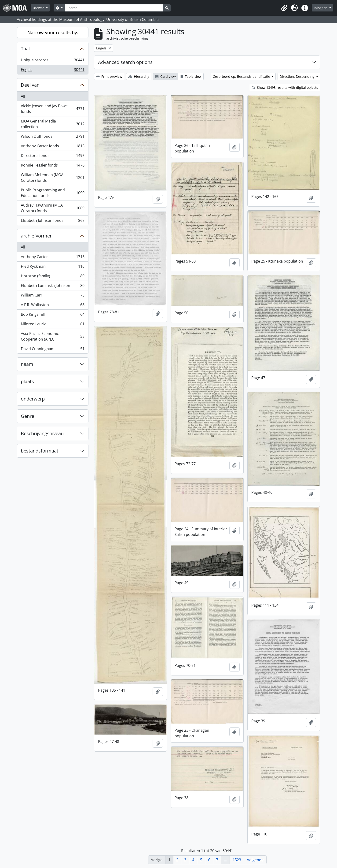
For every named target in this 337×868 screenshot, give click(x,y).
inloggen (321, 8)
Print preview (109, 76)
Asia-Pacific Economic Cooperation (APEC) (53, 336)
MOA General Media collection (53, 124)
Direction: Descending (297, 76)
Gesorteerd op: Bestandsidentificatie (242, 76)
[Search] (114, 8)
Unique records (53, 61)
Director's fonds (53, 157)
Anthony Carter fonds (53, 147)
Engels (53, 70)
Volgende (255, 860)
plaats (27, 381)
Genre (27, 416)
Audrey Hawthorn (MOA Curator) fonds (53, 208)
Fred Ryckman (53, 267)
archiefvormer (36, 236)
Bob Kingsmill (53, 315)
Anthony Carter (53, 258)
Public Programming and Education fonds (53, 193)
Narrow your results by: (53, 32)
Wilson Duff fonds (53, 137)
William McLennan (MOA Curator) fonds (53, 178)
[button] (284, 8)
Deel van (30, 85)
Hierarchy (139, 76)
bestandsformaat (40, 451)
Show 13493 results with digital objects (285, 87)
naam (27, 364)
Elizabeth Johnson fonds (53, 221)
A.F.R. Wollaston (53, 306)
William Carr (53, 296)
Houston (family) (53, 277)
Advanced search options (125, 62)
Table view (191, 76)
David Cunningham (53, 350)
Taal (25, 49)
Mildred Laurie (53, 325)
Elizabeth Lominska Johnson (53, 287)
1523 (237, 860)
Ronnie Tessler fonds (53, 166)
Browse (39, 8)
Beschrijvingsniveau (42, 433)
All (23, 96)
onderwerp (33, 399)
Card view (165, 76)
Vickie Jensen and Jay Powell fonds (53, 109)
